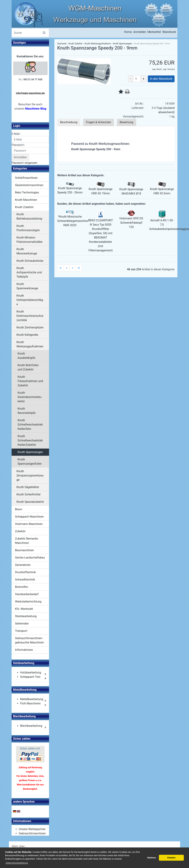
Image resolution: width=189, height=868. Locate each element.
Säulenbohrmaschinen (29, 185)
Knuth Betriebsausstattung (29, 216)
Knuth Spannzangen (30, 452)
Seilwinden (22, 624)
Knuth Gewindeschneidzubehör (30, 397)
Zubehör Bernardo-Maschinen (27, 541)
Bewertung (127, 122)
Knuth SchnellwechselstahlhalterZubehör (30, 440)
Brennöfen (21, 587)
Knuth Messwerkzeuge (27, 251)
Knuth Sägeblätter (28, 487)
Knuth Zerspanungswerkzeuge (30, 475)
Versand (171, 69)
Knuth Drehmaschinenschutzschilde (30, 316)
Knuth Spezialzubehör (30, 502)
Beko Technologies (27, 192)
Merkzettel (154, 32)
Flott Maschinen (30, 703)
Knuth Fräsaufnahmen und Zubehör (30, 381)
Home (128, 32)
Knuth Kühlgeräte (27, 335)
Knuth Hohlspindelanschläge (30, 300)
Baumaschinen (24, 550)
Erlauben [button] (171, 858)
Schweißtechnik (25, 580)
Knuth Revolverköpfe (27, 411)
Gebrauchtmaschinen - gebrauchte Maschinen (29, 640)
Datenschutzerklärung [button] (17, 863)
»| (79, 268)
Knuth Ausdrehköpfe (26, 356)
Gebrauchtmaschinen (32, 833)
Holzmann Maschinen (29, 524)
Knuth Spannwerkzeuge (27, 286)
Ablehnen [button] (151, 858)
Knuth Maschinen (26, 200)
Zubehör (20, 531)
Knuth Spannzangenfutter (30, 462)
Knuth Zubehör (24, 207)
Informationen (24, 650)
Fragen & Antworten (99, 122)
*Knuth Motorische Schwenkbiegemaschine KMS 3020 (73, 221)
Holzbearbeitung (31, 672)
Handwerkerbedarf (27, 594)
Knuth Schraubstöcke (30, 261)
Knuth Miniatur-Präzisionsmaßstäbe (29, 240)
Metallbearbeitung (32, 699)
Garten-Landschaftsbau (30, 558)
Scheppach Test (30, 677)
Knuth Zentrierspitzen (30, 327)
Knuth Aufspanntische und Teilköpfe (29, 272)
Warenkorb (169, 32)
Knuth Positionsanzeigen (28, 228)
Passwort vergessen (24, 163)
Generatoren (23, 565)
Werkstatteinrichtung (28, 602)
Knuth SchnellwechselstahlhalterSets (30, 425)
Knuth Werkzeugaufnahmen (30, 344)
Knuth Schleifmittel (28, 494)
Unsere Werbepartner (32, 829)
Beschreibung (69, 122)
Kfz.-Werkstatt (24, 609)
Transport (21, 631)
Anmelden (140, 32)
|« (61, 268)
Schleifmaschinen (26, 178)
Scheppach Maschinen (29, 517)
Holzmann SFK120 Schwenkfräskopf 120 (131, 223)
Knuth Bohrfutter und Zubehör (28, 367)
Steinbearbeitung (26, 616)
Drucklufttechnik (25, 572)
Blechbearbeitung (31, 726)
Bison (19, 509)
